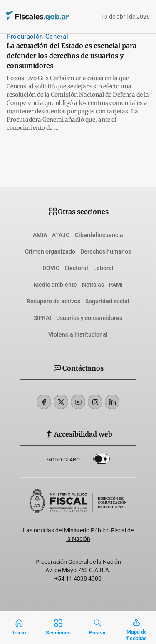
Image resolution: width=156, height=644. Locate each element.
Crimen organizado (50, 251)
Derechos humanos (106, 251)
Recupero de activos (53, 301)
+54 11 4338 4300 (78, 578)
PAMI (116, 285)
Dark (102, 461)
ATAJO (61, 235)
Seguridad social (107, 301)
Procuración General (37, 37)
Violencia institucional (78, 334)
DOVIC (51, 268)
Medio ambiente (55, 285)
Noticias (93, 285)
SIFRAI (42, 318)
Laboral (103, 268)
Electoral (76, 268)
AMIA (40, 235)
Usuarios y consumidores (89, 318)
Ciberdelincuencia (99, 235)
